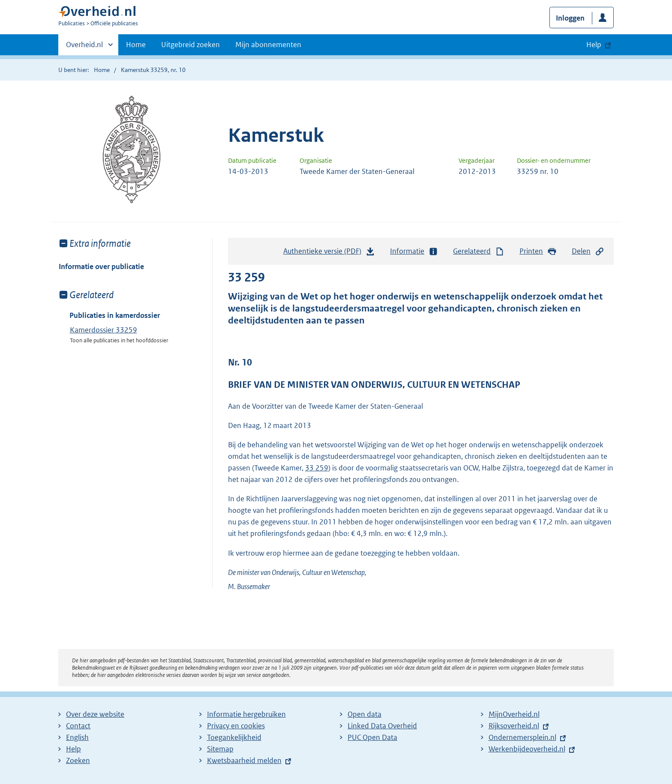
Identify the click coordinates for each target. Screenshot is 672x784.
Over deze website (95, 714)
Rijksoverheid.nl (514, 726)
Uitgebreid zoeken (190, 45)
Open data (364, 714)
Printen (538, 251)
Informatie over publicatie (101, 266)
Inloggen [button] (570, 18)
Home (136, 45)
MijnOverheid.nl (514, 714)
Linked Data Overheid (382, 726)
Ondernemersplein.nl (522, 737)
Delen (588, 251)
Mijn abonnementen (268, 45)
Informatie (414, 251)
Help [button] (594, 45)
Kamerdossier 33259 (103, 330)
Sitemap (220, 749)
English (77, 737)
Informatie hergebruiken (246, 714)
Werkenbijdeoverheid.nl (527, 749)
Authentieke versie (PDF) (329, 253)
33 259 (317, 468)
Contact (78, 726)
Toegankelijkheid (234, 737)
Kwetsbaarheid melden (244, 760)
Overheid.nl (84, 47)
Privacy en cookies (236, 726)
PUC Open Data (372, 737)
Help (73, 749)
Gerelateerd (479, 251)
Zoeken (78, 760)
